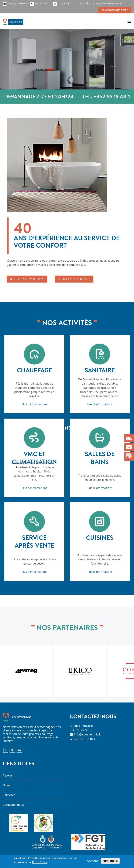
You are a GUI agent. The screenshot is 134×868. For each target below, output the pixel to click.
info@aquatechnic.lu (88, 734)
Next (123, 438)
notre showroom (27, 279)
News (6, 785)
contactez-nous (74, 279)
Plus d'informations (34, 404)
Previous (11, 438)
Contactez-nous (13, 805)
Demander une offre (115, 10)
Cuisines (100, 538)
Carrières (9, 795)
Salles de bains (100, 458)
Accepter (93, 861)
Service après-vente (34, 542)
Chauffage (34, 370)
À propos (9, 775)
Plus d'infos (40, 862)
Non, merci (110, 861)
